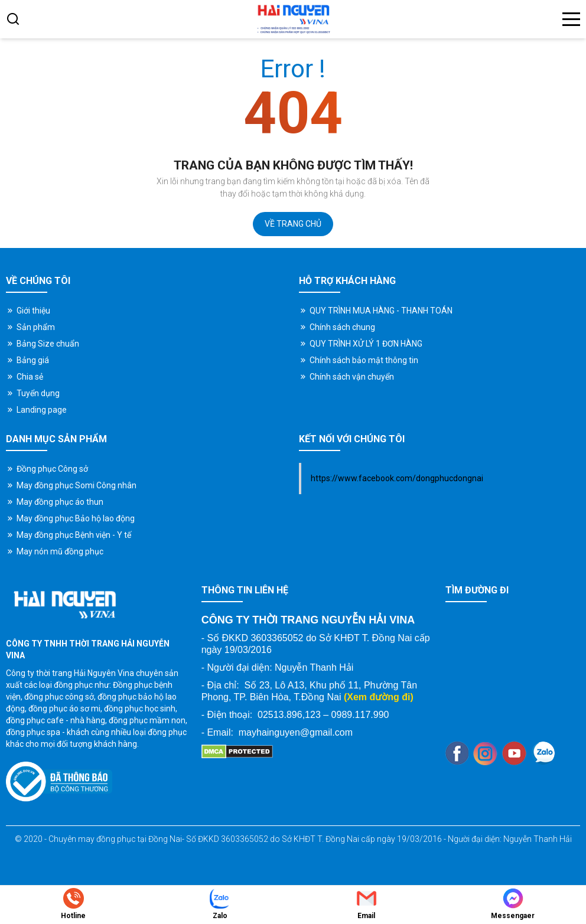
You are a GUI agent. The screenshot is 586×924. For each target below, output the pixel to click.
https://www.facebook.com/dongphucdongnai (397, 478)
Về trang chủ (293, 224)
